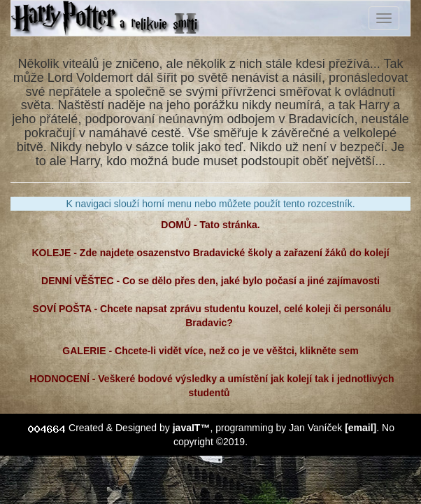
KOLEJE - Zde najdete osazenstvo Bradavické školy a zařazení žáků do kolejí (211, 253)
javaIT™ (192, 428)
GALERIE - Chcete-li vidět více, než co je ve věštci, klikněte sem (210, 351)
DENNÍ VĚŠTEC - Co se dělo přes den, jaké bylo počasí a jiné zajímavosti (210, 281)
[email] (361, 428)
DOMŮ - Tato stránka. (210, 225)
